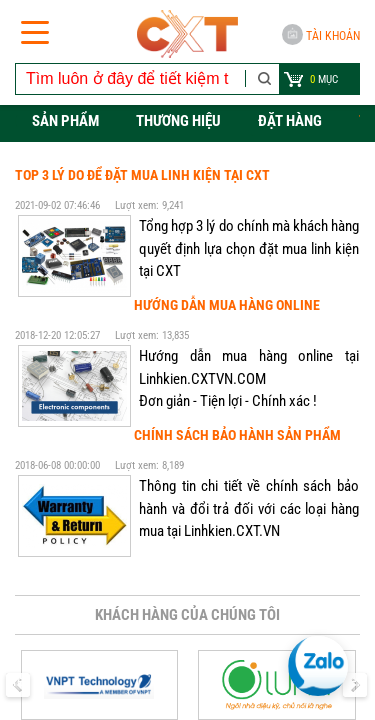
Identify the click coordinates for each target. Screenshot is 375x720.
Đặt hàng (290, 121)
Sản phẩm (65, 121)
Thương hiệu (178, 121)
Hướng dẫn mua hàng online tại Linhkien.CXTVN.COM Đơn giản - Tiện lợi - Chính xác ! (249, 378)
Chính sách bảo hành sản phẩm (237, 435)
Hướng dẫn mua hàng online (227, 305)
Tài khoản (321, 34)
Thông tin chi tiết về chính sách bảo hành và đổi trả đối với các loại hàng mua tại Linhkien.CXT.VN (249, 508)
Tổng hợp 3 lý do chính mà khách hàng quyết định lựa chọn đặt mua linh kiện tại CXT (249, 248)
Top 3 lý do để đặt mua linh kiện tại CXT (142, 175)
